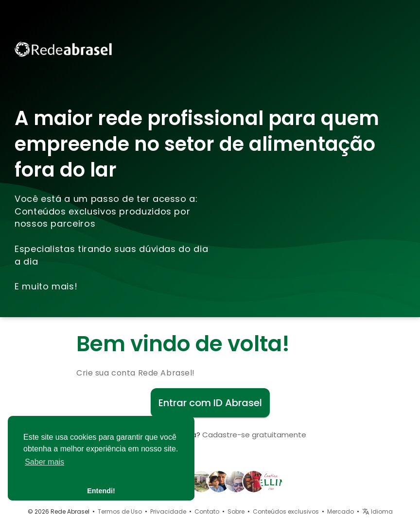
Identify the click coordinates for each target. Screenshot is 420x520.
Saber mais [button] (44, 462)
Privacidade (168, 511)
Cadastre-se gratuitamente (254, 435)
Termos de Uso (120, 511)
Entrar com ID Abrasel (210, 403)
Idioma (377, 511)
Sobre (236, 511)
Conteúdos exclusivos (286, 511)
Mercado (341, 511)
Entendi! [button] (101, 491)
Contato (207, 511)
